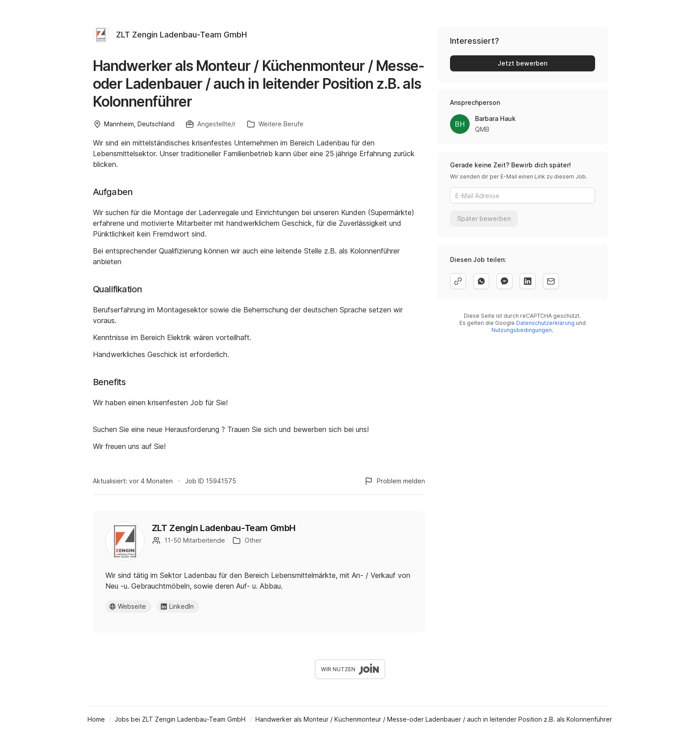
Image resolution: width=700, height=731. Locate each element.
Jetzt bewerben (523, 63)
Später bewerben (484, 218)
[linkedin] (528, 281)
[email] (551, 281)
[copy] (458, 281)
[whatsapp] (481, 281)
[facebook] (504, 281)
